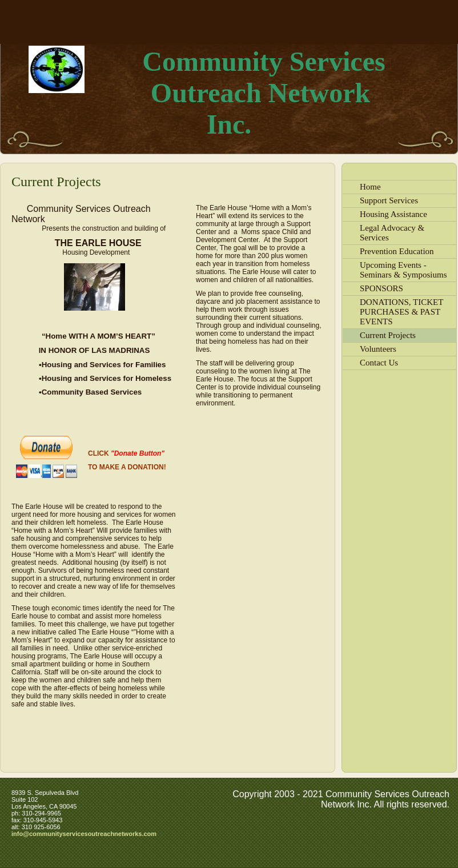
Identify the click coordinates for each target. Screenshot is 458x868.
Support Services (389, 200)
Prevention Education (397, 251)
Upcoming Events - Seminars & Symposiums (403, 270)
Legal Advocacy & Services (392, 233)
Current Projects (388, 335)
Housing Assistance (393, 214)
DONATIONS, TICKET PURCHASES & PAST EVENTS (401, 312)
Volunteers (378, 349)
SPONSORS (381, 288)
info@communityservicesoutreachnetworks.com (84, 834)
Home (370, 187)
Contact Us (379, 363)
